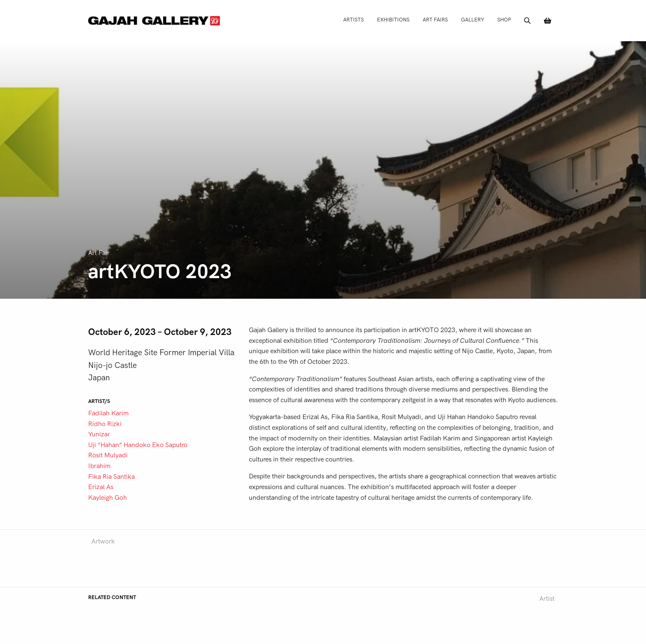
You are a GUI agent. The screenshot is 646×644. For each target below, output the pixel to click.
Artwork (103, 541)
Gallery (473, 20)
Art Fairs (435, 20)
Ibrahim (99, 466)
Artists (353, 20)
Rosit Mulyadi (108, 455)
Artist (547, 599)
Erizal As (101, 487)
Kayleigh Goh (108, 498)
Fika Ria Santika (111, 477)
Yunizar (99, 434)
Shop (504, 20)
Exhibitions (393, 20)
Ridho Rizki (105, 424)
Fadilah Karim (108, 413)
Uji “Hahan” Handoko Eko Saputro (138, 445)
